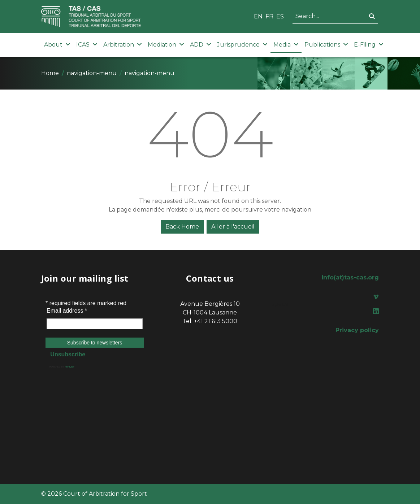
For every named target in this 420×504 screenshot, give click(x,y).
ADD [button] (201, 45)
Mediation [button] (166, 45)
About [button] (57, 45)
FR (269, 16)
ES (280, 16)
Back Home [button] (182, 227)
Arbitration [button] (123, 45)
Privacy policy (357, 330)
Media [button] (286, 45)
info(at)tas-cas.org (350, 277)
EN (258, 16)
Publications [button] (326, 45)
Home (50, 73)
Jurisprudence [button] (242, 45)
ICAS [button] (87, 45)
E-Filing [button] (369, 45)
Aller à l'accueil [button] (233, 227)
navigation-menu (92, 73)
